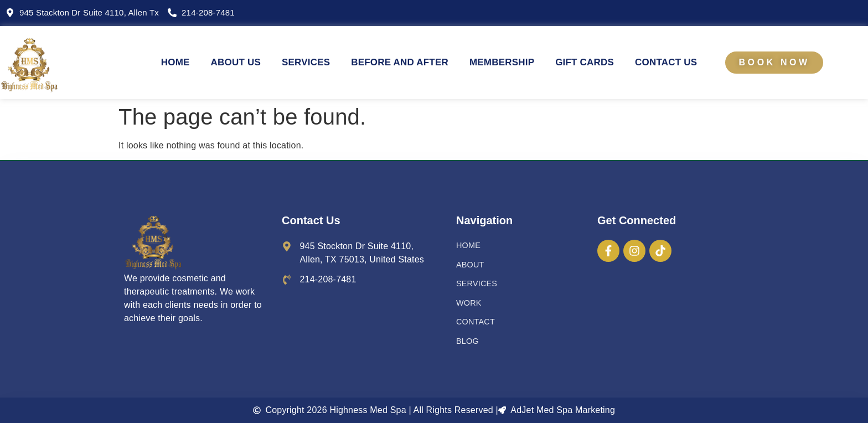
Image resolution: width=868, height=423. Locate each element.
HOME (175, 62)
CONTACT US (666, 62)
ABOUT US (236, 62)
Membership (502, 62)
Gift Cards (585, 62)
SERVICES (306, 62)
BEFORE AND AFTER (400, 62)
